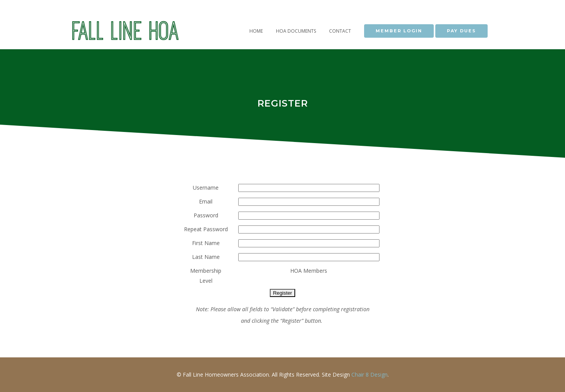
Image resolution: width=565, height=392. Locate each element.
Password (206, 215)
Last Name (206, 257)
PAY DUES (461, 31)
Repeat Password (206, 229)
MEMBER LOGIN (399, 31)
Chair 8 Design (369, 374)
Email (206, 201)
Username (206, 188)
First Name (206, 243)
